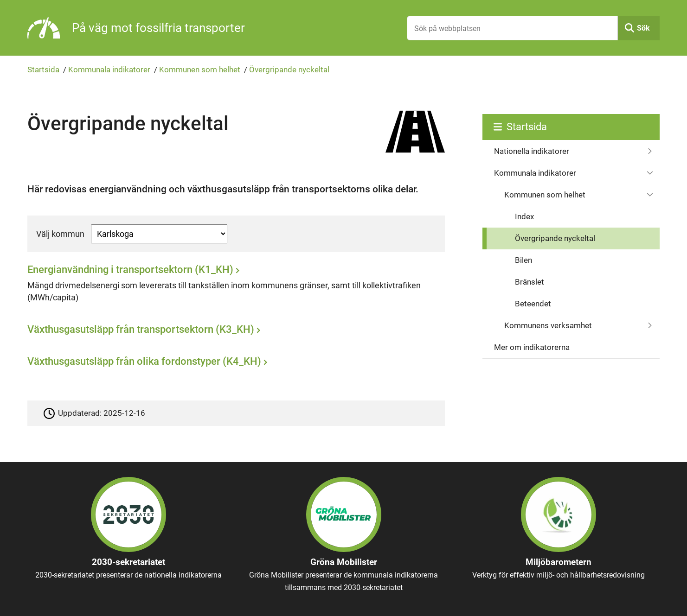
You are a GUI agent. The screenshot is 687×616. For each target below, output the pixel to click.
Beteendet (533, 304)
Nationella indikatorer (532, 151)
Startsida (43, 70)
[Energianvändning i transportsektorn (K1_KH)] (234, 286)
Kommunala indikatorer (109, 70)
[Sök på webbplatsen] (512, 28)
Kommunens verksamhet (548, 325)
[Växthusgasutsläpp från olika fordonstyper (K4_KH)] (234, 364)
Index (524, 216)
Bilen (523, 260)
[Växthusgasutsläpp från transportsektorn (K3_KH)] (234, 332)
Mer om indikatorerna (532, 347)
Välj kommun (60, 234)
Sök (643, 28)
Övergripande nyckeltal (289, 70)
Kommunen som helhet (200, 70)
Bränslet (530, 282)
